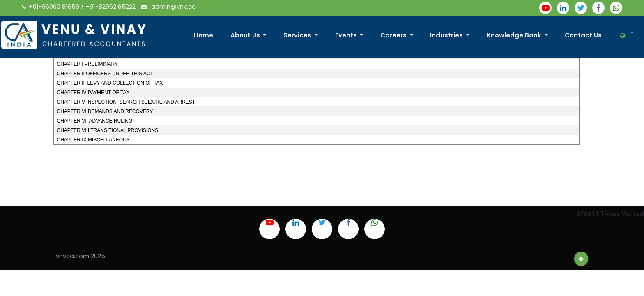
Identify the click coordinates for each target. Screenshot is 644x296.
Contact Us (583, 35)
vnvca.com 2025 (80, 256)
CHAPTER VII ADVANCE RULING (94, 121)
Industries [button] (447, 35)
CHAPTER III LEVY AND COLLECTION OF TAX (110, 83)
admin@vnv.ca (169, 6)
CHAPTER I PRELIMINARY (87, 64)
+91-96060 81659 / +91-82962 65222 (79, 6)
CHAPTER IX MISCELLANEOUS (93, 140)
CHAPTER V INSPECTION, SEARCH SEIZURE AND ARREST (126, 102)
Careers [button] (394, 35)
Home (204, 35)
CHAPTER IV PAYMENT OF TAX (93, 92)
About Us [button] (246, 35)
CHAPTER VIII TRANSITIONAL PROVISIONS (107, 130)
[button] (624, 36)
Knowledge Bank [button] (515, 35)
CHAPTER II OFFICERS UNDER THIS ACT (105, 74)
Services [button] (298, 35)
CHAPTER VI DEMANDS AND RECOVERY (105, 111)
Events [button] (347, 35)
